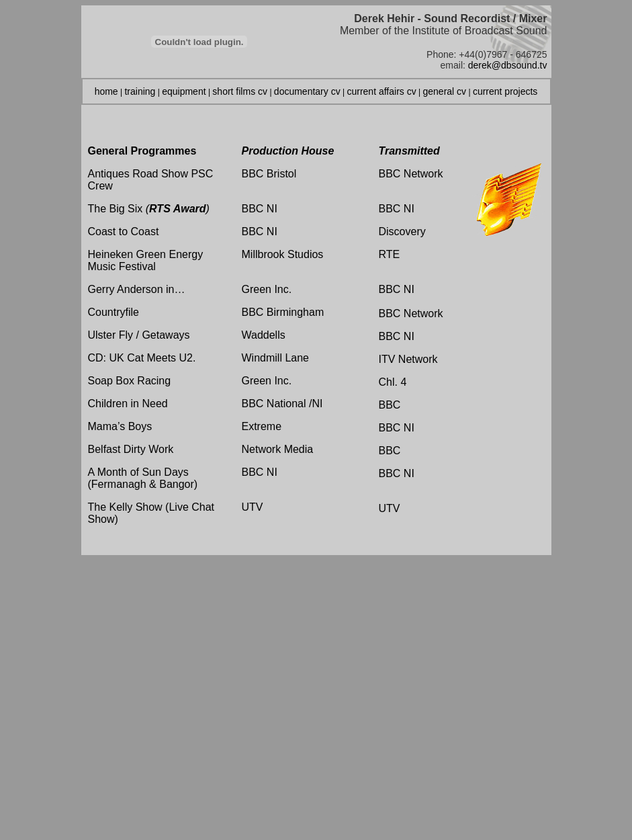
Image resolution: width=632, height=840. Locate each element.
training (140, 91)
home (106, 91)
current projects (505, 91)
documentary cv (307, 91)
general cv (445, 91)
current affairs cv (381, 91)
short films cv (240, 91)
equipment (184, 91)
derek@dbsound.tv (508, 65)
